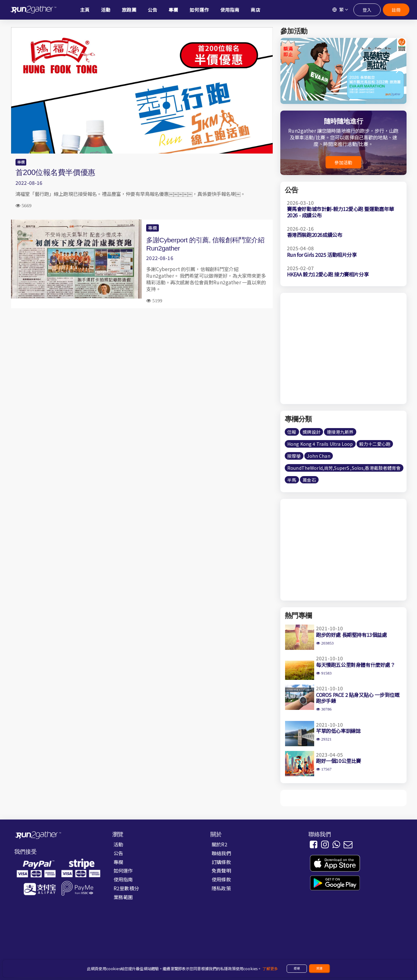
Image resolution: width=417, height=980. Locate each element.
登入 (367, 10)
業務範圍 (123, 897)
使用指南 (123, 879)
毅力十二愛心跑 (375, 444)
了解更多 (270, 969)
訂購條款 (221, 862)
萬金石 (309, 480)
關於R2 (220, 844)
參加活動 (343, 162)
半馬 (292, 480)
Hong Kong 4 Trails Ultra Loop (320, 444)
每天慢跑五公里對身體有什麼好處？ (356, 665)
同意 (320, 968)
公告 (118, 853)
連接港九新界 (340, 432)
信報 (292, 432)
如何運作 (123, 870)
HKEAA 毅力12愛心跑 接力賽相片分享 (328, 274)
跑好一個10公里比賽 (339, 761)
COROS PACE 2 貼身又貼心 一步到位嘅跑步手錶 (358, 698)
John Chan (318, 456)
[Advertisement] (142, 359)
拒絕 (297, 968)
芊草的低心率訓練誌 (338, 731)
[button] (398, 71)
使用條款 (221, 879)
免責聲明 (221, 870)
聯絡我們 (221, 853)
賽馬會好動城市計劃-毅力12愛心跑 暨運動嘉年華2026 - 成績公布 (340, 212)
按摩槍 (294, 456)
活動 (118, 844)
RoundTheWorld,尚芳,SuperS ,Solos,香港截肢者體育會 (344, 468)
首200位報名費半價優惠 (55, 172)
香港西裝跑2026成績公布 (315, 235)
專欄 (21, 162)
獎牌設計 (311, 432)
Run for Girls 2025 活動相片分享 (322, 255)
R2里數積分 (126, 888)
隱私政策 (221, 888)
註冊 (396, 10)
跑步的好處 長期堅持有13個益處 (352, 635)
